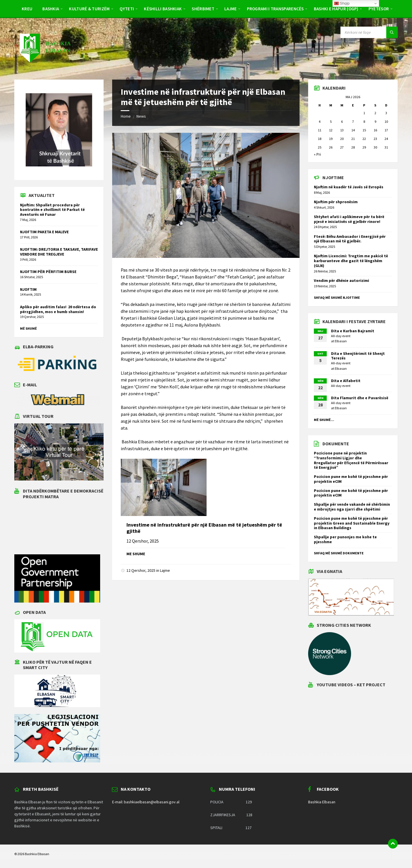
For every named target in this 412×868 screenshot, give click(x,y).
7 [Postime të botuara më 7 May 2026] (353, 121)
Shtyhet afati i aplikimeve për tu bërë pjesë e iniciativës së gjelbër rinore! (349, 219)
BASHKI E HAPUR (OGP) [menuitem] (336, 9)
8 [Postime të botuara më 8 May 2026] (364, 121)
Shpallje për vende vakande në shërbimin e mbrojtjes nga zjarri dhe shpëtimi (352, 507)
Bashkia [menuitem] (51, 9)
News (141, 116)
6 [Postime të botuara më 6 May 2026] (342, 121)
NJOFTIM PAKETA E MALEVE (44, 232)
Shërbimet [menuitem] (203, 9)
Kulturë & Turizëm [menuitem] (89, 9)
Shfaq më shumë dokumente (339, 553)
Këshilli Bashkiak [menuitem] (163, 9)
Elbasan (341, 341)
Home (126, 116)
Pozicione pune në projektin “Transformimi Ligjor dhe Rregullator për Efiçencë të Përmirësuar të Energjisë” (351, 460)
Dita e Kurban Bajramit (353, 331)
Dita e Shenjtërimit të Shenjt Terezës (358, 356)
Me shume (136, 554)
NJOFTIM (28, 289)
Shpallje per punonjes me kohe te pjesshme (345, 539)
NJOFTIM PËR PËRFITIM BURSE (48, 272)
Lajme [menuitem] (231, 9)
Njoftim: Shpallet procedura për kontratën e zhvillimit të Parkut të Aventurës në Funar (52, 210)
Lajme (165, 570)
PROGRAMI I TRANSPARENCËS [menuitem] (275, 9)
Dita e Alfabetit (346, 381)
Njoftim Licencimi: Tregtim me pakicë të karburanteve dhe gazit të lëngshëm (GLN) (351, 261)
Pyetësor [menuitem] (379, 9)
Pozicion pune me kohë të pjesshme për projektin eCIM (351, 479)
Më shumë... (324, 420)
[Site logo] (45, 68)
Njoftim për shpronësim (336, 202)
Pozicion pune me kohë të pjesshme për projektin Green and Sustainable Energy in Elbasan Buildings (352, 523)
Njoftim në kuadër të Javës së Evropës (349, 187)
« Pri (317, 154)
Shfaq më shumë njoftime (337, 297)
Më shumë (28, 328)
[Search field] (369, 32)
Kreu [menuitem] (27, 9)
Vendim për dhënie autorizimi (341, 280)
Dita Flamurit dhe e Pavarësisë (360, 398)
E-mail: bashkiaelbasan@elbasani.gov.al (146, 802)
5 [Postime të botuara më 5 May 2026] (331, 121)
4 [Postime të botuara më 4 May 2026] (320, 121)
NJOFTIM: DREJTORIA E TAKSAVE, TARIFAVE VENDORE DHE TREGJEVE (59, 252)
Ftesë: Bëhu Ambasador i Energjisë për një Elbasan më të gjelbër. (350, 239)
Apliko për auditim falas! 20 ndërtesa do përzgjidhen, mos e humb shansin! (58, 309)
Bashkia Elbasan (322, 802)
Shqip (342, 3)
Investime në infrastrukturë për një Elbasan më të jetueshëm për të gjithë (204, 528)
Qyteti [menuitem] (127, 9)
